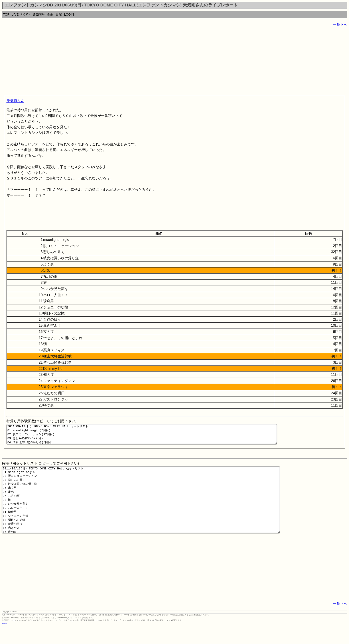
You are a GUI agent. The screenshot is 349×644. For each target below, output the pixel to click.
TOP (6, 14)
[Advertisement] (135, 62)
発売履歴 (39, 14)
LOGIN (69, 14)
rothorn (5, 641)
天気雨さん (15, 101)
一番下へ (340, 25)
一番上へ (340, 621)
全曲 (50, 14)
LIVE (15, 14)
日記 (59, 14)
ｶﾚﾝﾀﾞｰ (26, 14)
